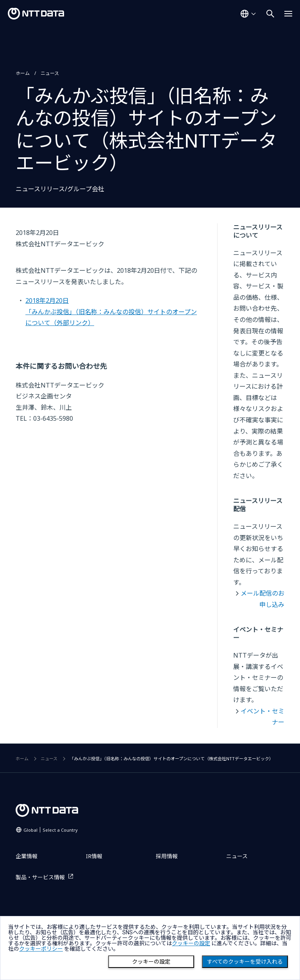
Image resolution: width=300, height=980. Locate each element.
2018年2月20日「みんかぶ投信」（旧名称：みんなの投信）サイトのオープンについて (111, 312)
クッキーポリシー (41, 949)
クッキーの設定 (151, 962)
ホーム (23, 73)
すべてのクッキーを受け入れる (245, 962)
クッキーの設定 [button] (191, 943)
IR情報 (94, 856)
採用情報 (167, 856)
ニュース (50, 73)
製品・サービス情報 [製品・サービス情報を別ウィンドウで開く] (40, 877)
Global (51, 830)
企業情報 (27, 856)
